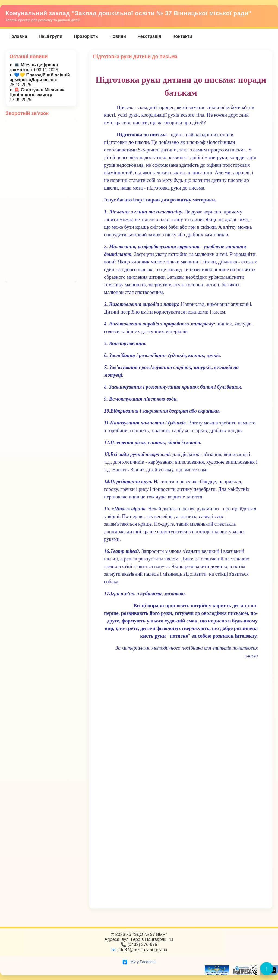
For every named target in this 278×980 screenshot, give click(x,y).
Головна (18, 36)
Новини (118, 36)
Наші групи (50, 36)
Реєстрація (149, 36)
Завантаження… (41, 201)
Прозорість (86, 36)
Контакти (182, 36)
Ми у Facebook (139, 962)
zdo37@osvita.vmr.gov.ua (142, 950)
